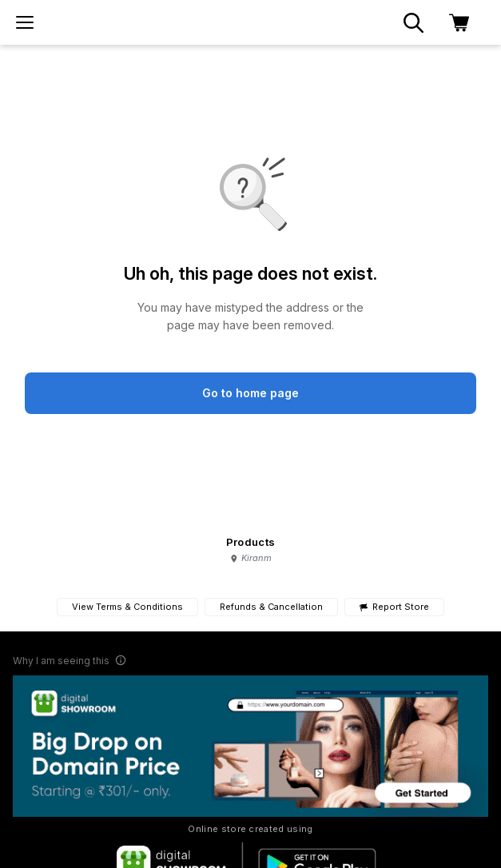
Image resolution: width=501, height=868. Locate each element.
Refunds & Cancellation (271, 607)
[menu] (25, 22)
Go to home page (250, 393)
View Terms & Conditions (127, 607)
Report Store (394, 607)
